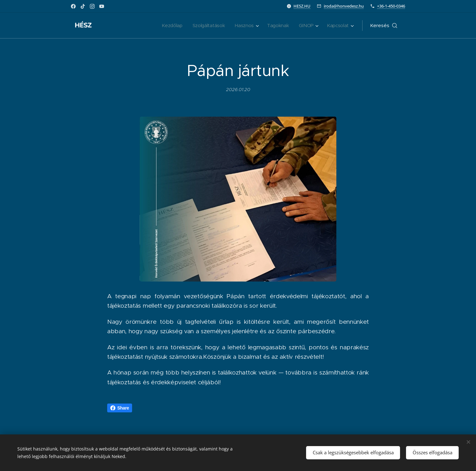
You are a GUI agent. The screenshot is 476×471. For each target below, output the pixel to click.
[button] (384, 26)
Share (120, 408)
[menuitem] (169, 26)
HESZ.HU (302, 6)
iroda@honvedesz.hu (344, 6)
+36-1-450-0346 (391, 6)
